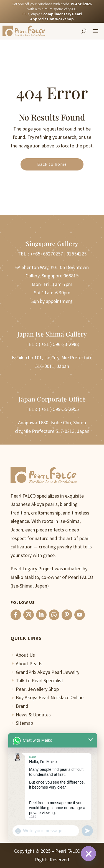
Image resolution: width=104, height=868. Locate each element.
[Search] (84, 31)
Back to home (52, 164)
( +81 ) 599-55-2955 (59, 409)
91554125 (77, 254)
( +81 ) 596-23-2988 (59, 344)
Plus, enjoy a (52, 16)
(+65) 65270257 (47, 254)
